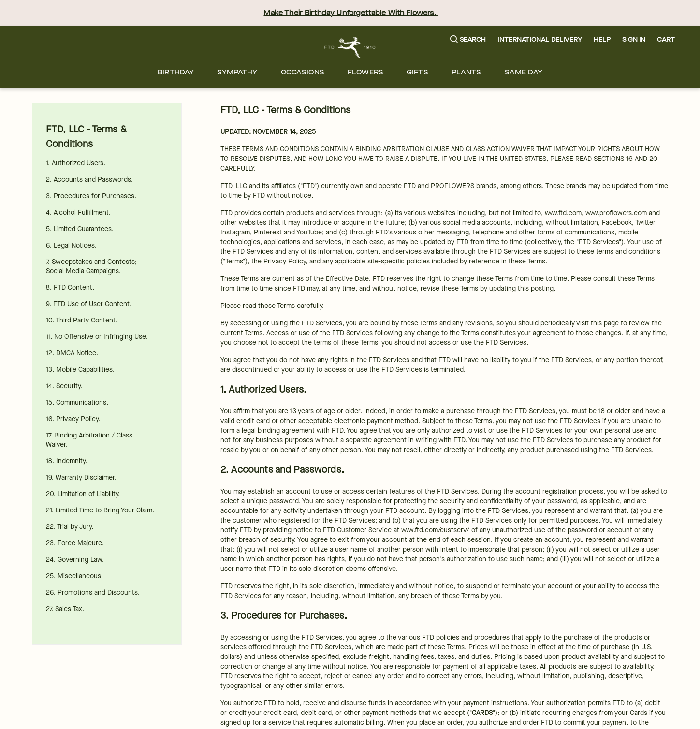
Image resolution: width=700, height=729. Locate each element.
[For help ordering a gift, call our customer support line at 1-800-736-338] (350, 48)
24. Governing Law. (75, 560)
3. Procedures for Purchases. (91, 196)
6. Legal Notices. (71, 245)
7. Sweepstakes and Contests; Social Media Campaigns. (91, 266)
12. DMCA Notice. (72, 353)
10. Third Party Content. (82, 320)
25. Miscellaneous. (74, 576)
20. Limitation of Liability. (83, 494)
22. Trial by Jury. (70, 527)
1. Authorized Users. (76, 163)
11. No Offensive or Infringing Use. (97, 337)
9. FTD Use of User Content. (89, 304)
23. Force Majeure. (75, 543)
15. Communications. (77, 402)
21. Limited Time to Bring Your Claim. (100, 510)
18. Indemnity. (66, 461)
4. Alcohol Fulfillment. (78, 212)
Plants (467, 72)
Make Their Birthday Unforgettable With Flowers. (351, 13)
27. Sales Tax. (65, 609)
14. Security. (64, 386)
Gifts (417, 72)
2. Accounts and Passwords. (89, 180)
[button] (468, 40)
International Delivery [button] (540, 39)
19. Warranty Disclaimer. (81, 477)
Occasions (303, 72)
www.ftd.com (563, 213)
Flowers (365, 72)
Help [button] (602, 39)
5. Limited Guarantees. (80, 229)
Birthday (176, 72)
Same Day (524, 72)
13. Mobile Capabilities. (80, 370)
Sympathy (237, 72)
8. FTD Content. (70, 287)
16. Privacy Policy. (73, 419)
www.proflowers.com (616, 213)
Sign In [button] (634, 39)
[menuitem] (176, 72)
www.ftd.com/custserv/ (435, 530)
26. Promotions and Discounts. (93, 592)
